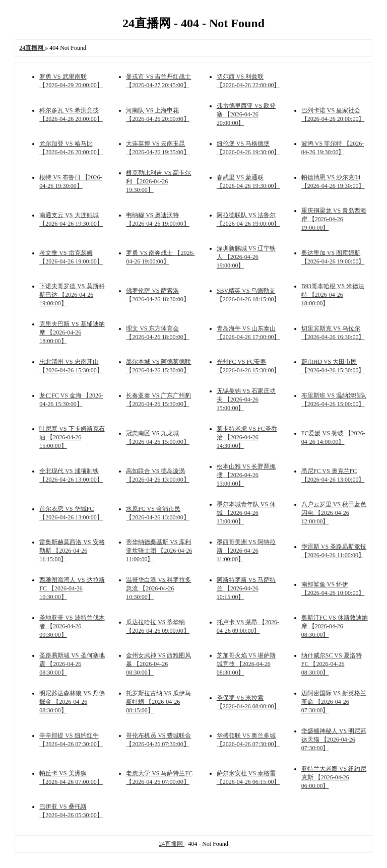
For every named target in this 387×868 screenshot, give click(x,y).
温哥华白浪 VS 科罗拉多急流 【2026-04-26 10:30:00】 (158, 588)
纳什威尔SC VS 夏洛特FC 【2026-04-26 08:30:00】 (332, 664)
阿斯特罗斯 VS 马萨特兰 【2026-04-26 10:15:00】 (246, 588)
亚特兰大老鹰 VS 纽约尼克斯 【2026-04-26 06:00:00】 (334, 777)
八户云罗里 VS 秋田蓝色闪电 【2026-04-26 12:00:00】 (334, 513)
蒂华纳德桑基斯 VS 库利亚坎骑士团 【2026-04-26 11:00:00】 (159, 551)
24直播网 (172, 844)
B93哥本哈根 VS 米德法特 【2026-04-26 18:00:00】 (333, 295)
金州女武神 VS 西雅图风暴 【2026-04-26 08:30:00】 (158, 664)
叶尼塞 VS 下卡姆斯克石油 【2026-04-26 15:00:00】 (72, 437)
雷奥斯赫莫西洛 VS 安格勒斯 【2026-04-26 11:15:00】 (72, 551)
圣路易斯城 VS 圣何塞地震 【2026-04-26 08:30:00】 (72, 664)
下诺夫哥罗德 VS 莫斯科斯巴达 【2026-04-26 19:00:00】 (72, 295)
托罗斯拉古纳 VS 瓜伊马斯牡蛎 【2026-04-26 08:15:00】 (158, 702)
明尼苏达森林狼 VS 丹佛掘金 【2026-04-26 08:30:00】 (72, 702)
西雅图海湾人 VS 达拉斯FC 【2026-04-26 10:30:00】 (72, 588)
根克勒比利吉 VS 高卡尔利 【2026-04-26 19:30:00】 (158, 181)
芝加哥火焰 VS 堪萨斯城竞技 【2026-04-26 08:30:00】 (246, 664)
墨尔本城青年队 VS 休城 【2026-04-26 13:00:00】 (246, 513)
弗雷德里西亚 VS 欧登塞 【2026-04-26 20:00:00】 (246, 114)
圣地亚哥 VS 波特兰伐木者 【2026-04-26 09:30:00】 (72, 626)
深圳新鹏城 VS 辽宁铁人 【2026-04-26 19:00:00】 (246, 257)
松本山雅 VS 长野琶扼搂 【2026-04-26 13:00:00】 (246, 475)
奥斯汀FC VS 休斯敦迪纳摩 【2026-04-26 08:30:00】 (335, 626)
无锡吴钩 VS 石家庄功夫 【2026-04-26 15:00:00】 (246, 399)
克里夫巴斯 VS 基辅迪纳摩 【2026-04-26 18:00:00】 (72, 332)
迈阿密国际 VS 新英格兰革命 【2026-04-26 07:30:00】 (334, 702)
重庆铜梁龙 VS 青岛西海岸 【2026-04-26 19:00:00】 (334, 219)
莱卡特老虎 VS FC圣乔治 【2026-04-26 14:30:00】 (247, 437)
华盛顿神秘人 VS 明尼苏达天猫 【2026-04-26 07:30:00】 (334, 740)
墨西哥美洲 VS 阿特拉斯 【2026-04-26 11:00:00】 (246, 551)
